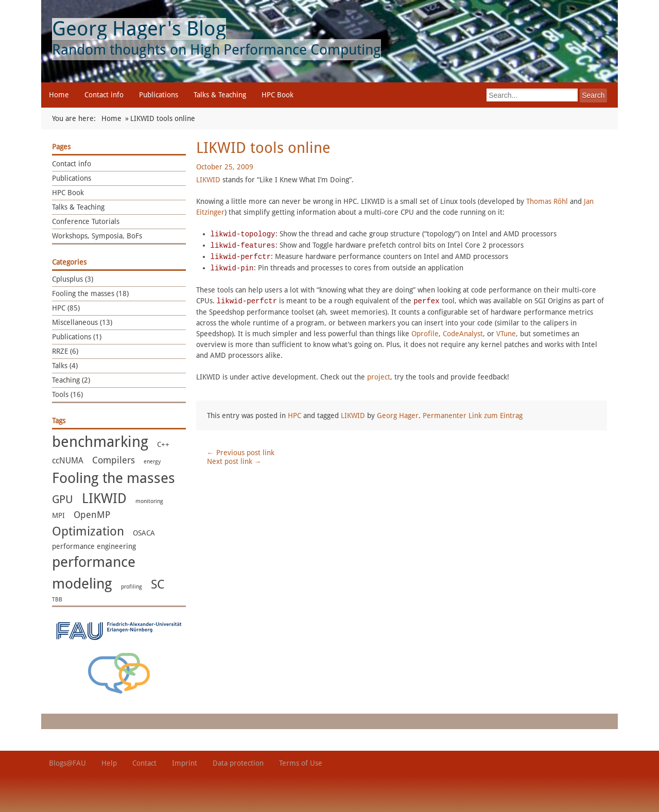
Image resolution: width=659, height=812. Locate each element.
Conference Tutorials (86, 221)
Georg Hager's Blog (139, 29)
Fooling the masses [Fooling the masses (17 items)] (114, 478)
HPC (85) (66, 308)
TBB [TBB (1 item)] (57, 600)
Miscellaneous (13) (82, 322)
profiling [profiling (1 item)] (132, 587)
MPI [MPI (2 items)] (58, 515)
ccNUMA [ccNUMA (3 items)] (68, 461)
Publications (159, 95)
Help (109, 763)
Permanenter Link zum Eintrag (473, 416)
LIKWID (208, 180)
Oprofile (425, 334)
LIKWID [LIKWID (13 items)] (104, 498)
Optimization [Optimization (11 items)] (88, 531)
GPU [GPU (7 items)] (63, 499)
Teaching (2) (71, 380)
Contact (144, 763)
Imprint (185, 763)
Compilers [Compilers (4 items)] (114, 460)
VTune (506, 334)
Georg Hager (398, 416)
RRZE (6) (65, 351)
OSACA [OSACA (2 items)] (144, 533)
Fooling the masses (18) (90, 293)
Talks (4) (65, 366)
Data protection (238, 763)
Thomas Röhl (547, 201)
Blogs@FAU (67, 763)
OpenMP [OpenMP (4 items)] (92, 515)
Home (59, 95)
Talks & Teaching (220, 95)
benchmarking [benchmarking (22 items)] (100, 442)
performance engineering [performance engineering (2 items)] (94, 546)
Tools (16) (67, 394)
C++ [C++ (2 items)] (163, 444)
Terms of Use (301, 763)
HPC (294, 416)
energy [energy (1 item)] (152, 462)
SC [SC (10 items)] (158, 584)
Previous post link (241, 453)
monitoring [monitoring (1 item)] (149, 501)
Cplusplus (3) (73, 279)
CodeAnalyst (463, 334)
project (379, 377)
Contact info (104, 95)
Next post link (234, 461)
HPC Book (278, 95)
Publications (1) (77, 337)
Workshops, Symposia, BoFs (97, 236)
